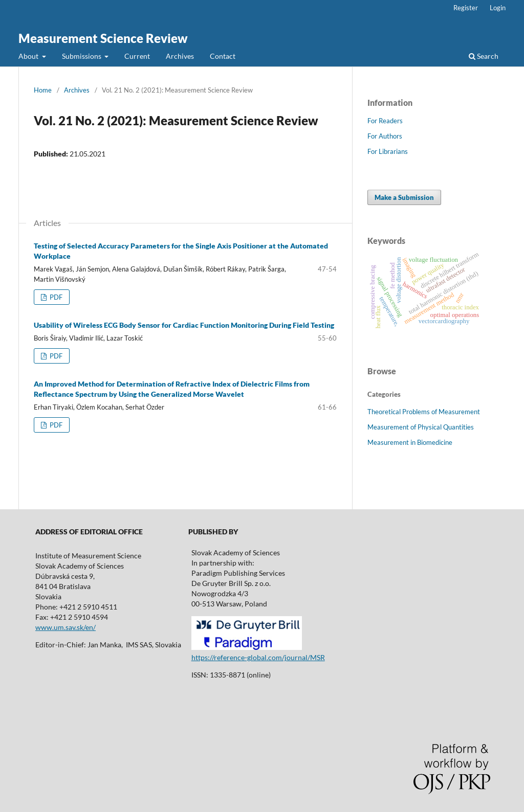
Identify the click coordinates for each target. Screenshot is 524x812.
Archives (180, 56)
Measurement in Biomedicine (410, 442)
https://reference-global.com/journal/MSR (258, 657)
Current (137, 56)
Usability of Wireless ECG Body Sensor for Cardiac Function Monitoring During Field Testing (184, 325)
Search (484, 56)
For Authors (385, 136)
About (29, 56)
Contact (223, 56)
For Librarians (388, 151)
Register (466, 8)
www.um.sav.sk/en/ (65, 627)
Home (43, 90)
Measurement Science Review (103, 38)
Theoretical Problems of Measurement (424, 412)
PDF (55, 297)
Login (498, 8)
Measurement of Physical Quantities (421, 427)
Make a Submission (404, 197)
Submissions (82, 56)
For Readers (385, 121)
